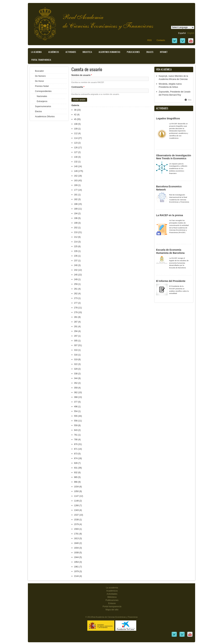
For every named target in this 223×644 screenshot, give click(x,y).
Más (190, 100)
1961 (76, 567)
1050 (76, 491)
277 (76, 303)
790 (76, 440)
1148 (76, 501)
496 (76, 407)
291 (76, 327)
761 (76, 435)
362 (76, 392)
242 (76, 270)
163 (76, 181)
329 (76, 369)
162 (76, 176)
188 (76, 204)
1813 (76, 538)
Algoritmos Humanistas (109, 52)
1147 (76, 496)
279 (76, 312)
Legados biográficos (168, 118)
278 (76, 308)
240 (76, 265)
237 (76, 261)
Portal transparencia (41, 60)
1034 (76, 487)
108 (76, 124)
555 (76, 416)
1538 (76, 520)
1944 (76, 557)
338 (76, 374)
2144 (76, 576)
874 (76, 458)
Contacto (161, 40)
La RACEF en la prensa (170, 215)
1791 (76, 534)
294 (76, 331)
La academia (112, 588)
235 (76, 256)
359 (76, 388)
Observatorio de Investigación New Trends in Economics (174, 157)
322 (76, 364)
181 (76, 195)
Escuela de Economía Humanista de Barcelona (170, 251)
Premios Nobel (42, 86)
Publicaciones (133, 52)
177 (76, 190)
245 (76, 275)
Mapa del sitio (112, 610)
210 (76, 232)
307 (76, 345)
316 (76, 355)
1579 (76, 524)
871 (76, 449)
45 (75, 119)
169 (76, 185)
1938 (76, 553)
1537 (76, 515)
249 (76, 279)
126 (76, 148)
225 (76, 246)
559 (76, 425)
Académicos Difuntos (45, 117)
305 (76, 341)
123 (76, 143)
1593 (76, 529)
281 (76, 317)
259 (76, 284)
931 (76, 468)
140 (76, 166)
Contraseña (78, 87)
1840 (76, 543)
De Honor (39, 81)
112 (76, 133)
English (191, 33)
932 (76, 473)
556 (76, 421)
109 (76, 129)
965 (76, 477)
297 (76, 336)
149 (76, 171)
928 (76, 463)
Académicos (54, 52)
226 (76, 251)
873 (76, 454)
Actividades (71, 52)
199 (76, 223)
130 (76, 157)
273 (76, 298)
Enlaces (150, 52)
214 (76, 242)
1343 (76, 510)
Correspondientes (43, 91)
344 (76, 378)
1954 (76, 562)
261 (76, 289)
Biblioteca (87, 52)
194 (76, 214)
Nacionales (42, 96)
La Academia (36, 52)
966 (76, 482)
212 (76, 237)
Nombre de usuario (82, 75)
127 (76, 152)
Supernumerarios (43, 106)
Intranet (164, 52)
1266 (76, 506)
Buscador (39, 71)
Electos (38, 111)
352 (76, 383)
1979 (76, 571)
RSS (150, 40)
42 (75, 115)
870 (76, 444)
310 (76, 350)
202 (76, 228)
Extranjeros (42, 101)
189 (76, 209)
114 (76, 138)
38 (75, 110)
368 (76, 397)
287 (76, 322)
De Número (40, 76)
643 (76, 430)
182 (76, 199)
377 (76, 402)
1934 (76, 548)
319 (76, 360)
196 (76, 218)
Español (182, 33)
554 (76, 411)
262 (76, 294)
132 (76, 162)
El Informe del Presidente (171, 281)
